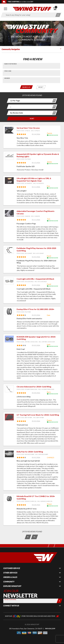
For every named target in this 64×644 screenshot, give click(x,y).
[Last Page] (34, 537)
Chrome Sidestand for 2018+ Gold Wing (34, 387)
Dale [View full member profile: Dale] (49, 315)
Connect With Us (11, 606)
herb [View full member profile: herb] (49, 344)
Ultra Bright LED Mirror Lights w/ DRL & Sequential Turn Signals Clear (34, 179)
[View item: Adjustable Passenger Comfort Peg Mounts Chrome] (9, 213)
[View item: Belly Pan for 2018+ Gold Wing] (9, 454)
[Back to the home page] (32, 9)
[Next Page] (28, 537)
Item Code (8, 71)
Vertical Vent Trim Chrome (28, 128)
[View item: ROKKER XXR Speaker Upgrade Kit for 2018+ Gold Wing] (9, 339)
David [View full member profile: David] (49, 256)
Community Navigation (11, 49)
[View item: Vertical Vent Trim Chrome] (9, 130)
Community (9, 582)
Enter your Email (10, 599)
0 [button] (56, 7)
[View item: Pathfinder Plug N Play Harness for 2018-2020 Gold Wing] (9, 250)
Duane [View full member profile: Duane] (49, 420)
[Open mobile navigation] (6, 9)
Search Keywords (10, 64)
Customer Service (12, 568)
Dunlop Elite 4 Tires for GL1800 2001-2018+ (35, 309)
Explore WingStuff (12, 586)
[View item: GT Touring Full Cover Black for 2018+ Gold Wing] (9, 417)
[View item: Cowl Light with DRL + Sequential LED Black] (9, 281)
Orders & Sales (10, 577)
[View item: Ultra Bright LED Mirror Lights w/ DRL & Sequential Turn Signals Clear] (9, 181)
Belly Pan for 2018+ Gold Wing (30, 452)
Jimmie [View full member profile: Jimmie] (49, 162)
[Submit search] (58, 15)
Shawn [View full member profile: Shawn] (49, 504)
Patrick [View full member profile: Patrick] (49, 133)
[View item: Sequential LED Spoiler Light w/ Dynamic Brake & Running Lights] (9, 156)
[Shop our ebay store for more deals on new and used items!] (32, 616)
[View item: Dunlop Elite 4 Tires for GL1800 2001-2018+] (9, 311)
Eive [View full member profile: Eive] (48, 186)
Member (7, 78)
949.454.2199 (50, 629)
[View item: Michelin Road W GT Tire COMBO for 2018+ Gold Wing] (9, 498)
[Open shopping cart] (58, 9)
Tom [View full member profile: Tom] (49, 219)
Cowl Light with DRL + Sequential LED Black (35, 279)
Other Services (10, 573)
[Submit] (59, 601)
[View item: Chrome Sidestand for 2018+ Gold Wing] (9, 389)
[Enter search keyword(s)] (29, 15)
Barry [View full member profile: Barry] (49, 392)
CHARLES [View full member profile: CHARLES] (51, 458)
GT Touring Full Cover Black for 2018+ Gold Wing (38, 415)
